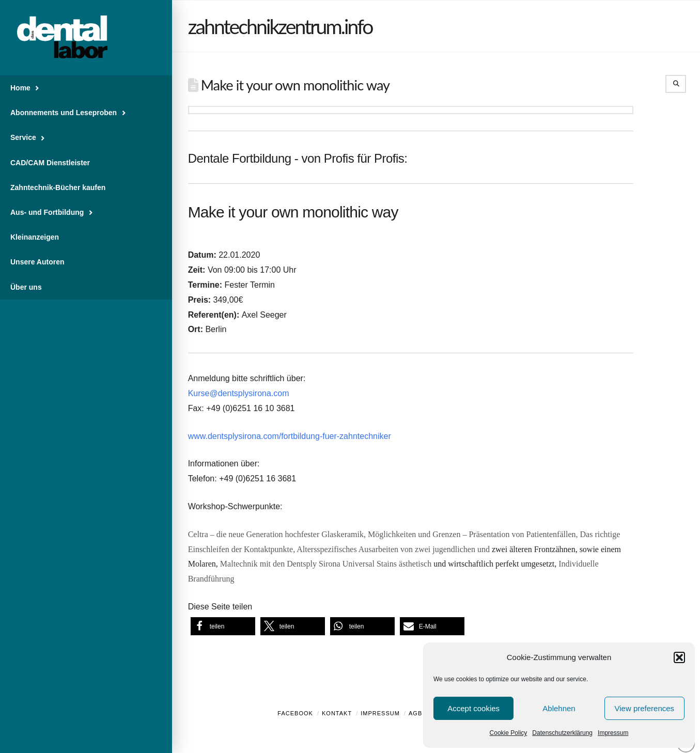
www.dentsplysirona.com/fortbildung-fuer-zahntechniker (290, 436)
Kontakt (337, 713)
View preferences (645, 708)
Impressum (613, 733)
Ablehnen (559, 708)
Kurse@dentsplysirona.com (239, 393)
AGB (415, 713)
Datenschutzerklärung (562, 733)
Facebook (295, 713)
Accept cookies (473, 708)
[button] (679, 657)
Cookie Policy (509, 733)
